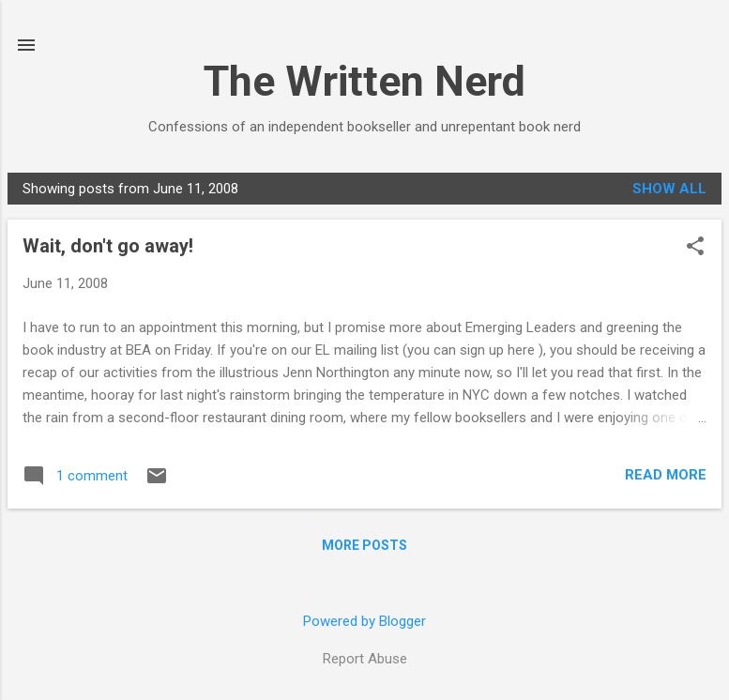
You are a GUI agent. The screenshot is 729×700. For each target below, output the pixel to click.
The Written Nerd (364, 81)
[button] (695, 248)
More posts (364, 545)
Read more (666, 475)
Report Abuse (365, 659)
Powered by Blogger (364, 621)
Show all (669, 189)
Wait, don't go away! (108, 246)
